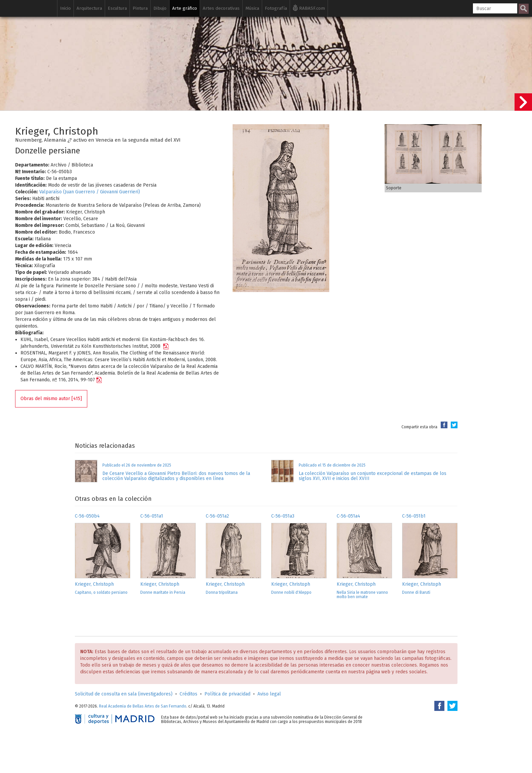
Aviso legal (269, 694)
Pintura (140, 8)
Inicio (65, 8)
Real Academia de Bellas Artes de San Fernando (143, 706)
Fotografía (276, 8)
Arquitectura (89, 8)
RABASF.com (309, 8)
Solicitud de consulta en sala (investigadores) (124, 694)
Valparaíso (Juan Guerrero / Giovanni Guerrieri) (90, 192)
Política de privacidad (227, 694)
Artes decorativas (221, 8)
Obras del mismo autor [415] (51, 399)
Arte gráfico (185, 8)
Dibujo (160, 8)
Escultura (117, 8)
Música (252, 8)
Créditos (188, 694)
